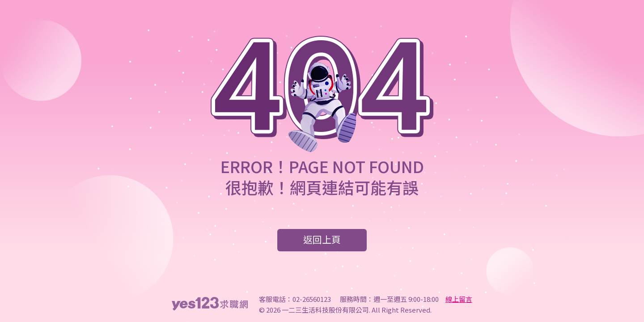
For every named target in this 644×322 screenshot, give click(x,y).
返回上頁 (322, 239)
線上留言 (459, 299)
